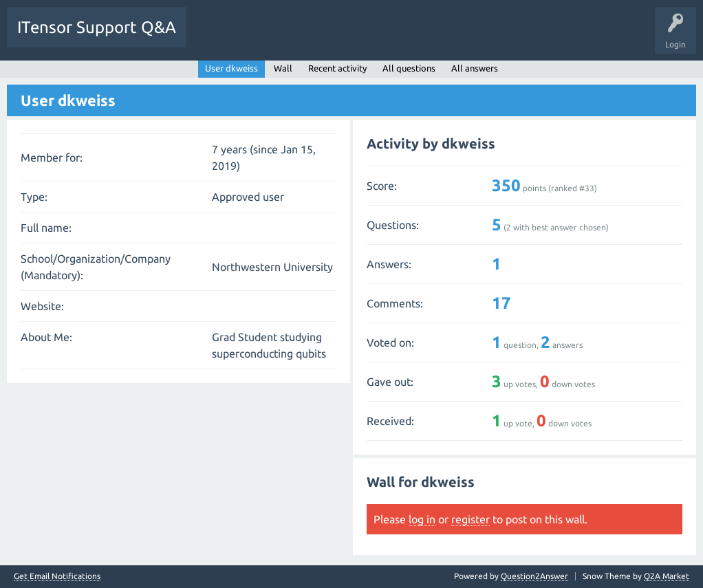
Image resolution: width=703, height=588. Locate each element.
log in (422, 519)
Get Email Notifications (57, 576)
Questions (216, 37)
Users (369, 37)
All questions (409, 68)
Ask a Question (426, 37)
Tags (326, 37)
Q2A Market (667, 576)
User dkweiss (231, 68)
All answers (475, 68)
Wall (283, 68)
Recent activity (337, 68)
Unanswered (273, 37)
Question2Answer (534, 576)
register (471, 519)
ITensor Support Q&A (97, 27)
